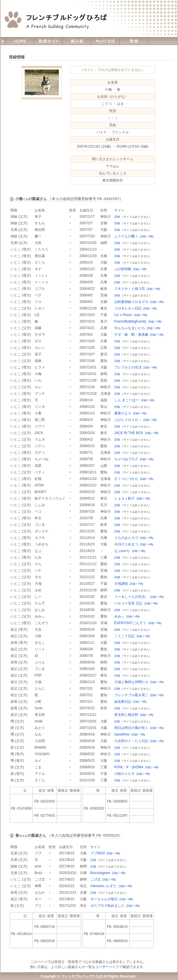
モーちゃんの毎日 (104, 899)
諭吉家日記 (123, 702)
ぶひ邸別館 (123, 269)
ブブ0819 (98, 853)
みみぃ (119, 616)
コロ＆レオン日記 (128, 308)
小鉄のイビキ (125, 774)
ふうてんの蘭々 (126, 236)
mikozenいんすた (104, 886)
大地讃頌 (121, 584)
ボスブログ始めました (107, 906)
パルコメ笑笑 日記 (128, 603)
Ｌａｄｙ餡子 (125, 498)
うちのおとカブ (126, 538)
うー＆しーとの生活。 (131, 597)
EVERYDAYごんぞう (130, 623)
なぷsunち (122, 551)
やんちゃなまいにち (130, 328)
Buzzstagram (100, 873)
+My (151, 236)
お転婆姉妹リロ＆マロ (131, 302)
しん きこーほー (127, 400)
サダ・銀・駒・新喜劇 (131, 335)
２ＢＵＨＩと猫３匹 (130, 289)
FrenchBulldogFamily (130, 321)
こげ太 (96, 879)
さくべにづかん (126, 479)
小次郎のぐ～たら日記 (131, 741)
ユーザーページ (107, 967)
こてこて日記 (125, 636)
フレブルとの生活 (128, 367)
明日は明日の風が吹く (131, 728)
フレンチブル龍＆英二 (131, 695)
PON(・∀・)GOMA (129, 767)
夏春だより (123, 413)
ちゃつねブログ (126, 459)
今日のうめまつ (126, 544)
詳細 (117, 217)
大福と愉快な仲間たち (131, 682)
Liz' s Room (123, 315)
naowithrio (122, 734)
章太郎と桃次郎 (126, 715)
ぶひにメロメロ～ (128, 420)
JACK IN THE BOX (129, 433)
